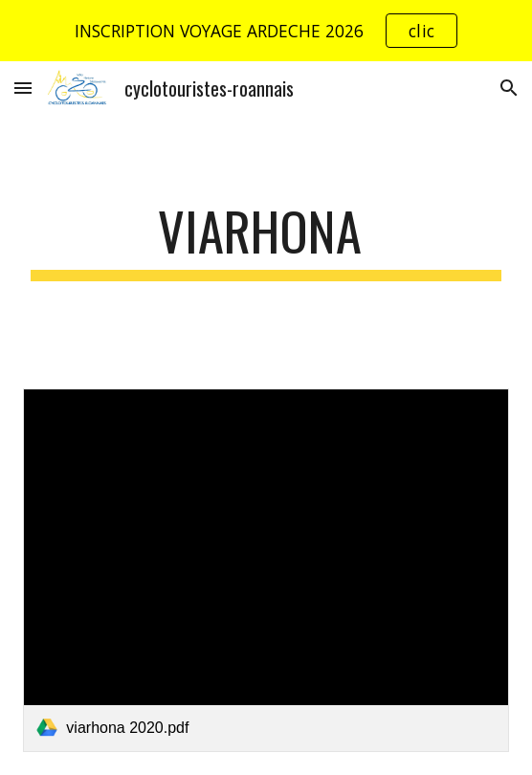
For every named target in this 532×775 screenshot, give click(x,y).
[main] (266, 240)
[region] (266, 31)
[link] (266, 570)
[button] (23, 88)
